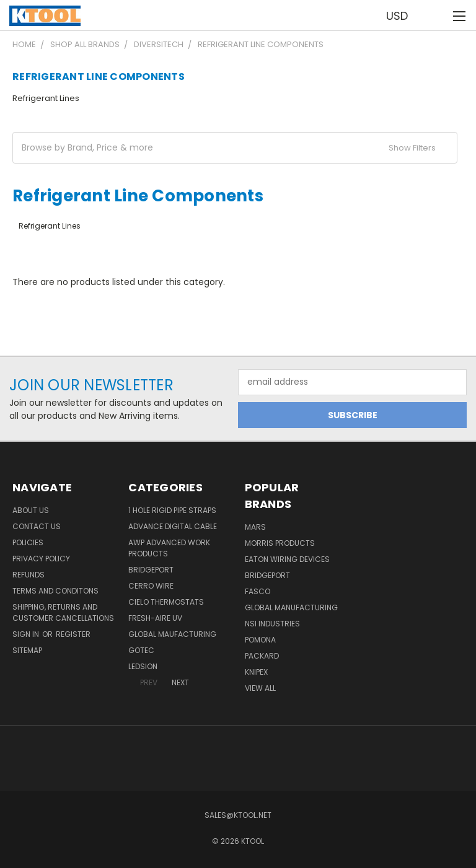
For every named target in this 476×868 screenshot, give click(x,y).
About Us (31, 510)
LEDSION (143, 666)
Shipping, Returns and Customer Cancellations (63, 612)
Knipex (256, 672)
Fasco (258, 591)
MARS (255, 527)
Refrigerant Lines (46, 98)
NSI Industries (272, 624)
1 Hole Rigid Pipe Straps (172, 510)
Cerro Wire (151, 586)
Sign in (27, 634)
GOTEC (141, 650)
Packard (262, 656)
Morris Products (280, 543)
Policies (28, 542)
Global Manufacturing (291, 607)
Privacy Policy (41, 559)
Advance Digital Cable (173, 526)
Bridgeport (151, 570)
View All (260, 688)
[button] (235, 148)
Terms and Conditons (55, 591)
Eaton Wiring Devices (287, 559)
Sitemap (27, 650)
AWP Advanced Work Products (169, 548)
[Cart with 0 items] (436, 15)
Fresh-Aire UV (155, 618)
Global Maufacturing (172, 634)
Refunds (29, 575)
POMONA (260, 640)
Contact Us (37, 526)
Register (73, 634)
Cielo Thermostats (166, 602)
